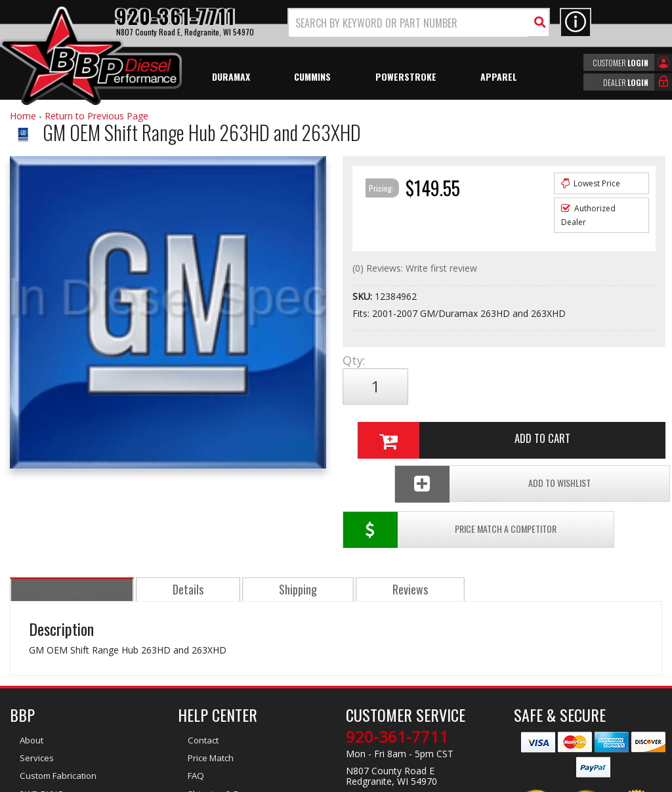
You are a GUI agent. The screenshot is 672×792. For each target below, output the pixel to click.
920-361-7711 (397, 644)
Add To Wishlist (577, 430)
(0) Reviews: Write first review (415, 268)
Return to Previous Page (96, 116)
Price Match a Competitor (413, 430)
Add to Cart (501, 386)
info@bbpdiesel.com (385, 706)
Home (23, 116)
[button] (419, 23)
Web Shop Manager (453, 781)
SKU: (364, 296)
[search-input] (409, 23)
